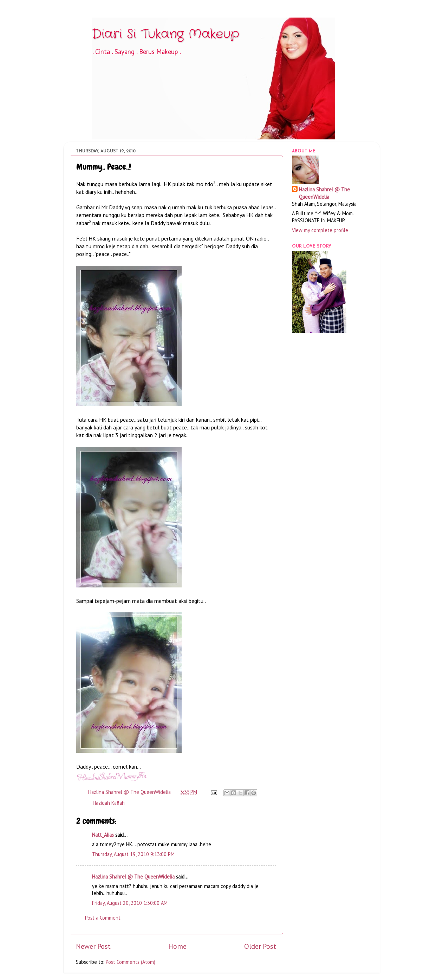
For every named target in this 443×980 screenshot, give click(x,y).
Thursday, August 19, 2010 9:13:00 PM (133, 854)
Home (177, 946)
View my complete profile (320, 230)
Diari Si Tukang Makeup (165, 34)
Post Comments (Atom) (131, 962)
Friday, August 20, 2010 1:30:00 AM (130, 903)
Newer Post (93, 946)
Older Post (260, 946)
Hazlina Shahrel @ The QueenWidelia (133, 877)
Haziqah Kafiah (109, 803)
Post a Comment (103, 918)
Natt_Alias (103, 835)
